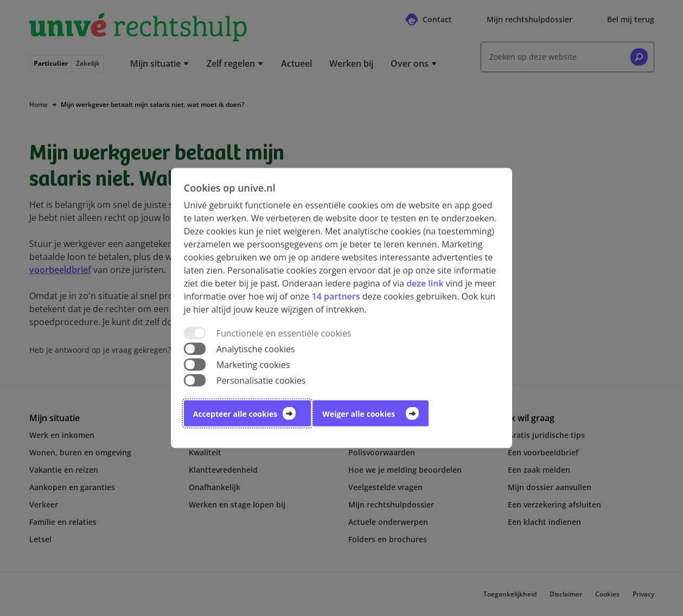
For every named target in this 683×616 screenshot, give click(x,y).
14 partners (336, 296)
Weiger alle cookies (359, 414)
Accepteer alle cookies (235, 414)
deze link (425, 283)
